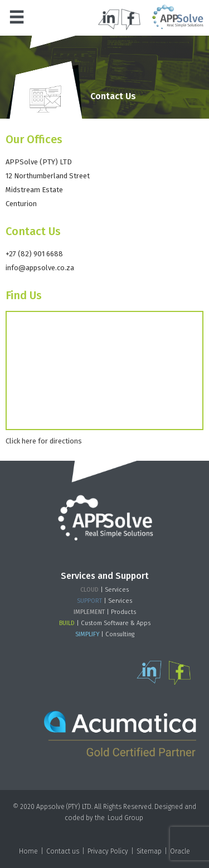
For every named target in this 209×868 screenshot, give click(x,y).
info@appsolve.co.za (40, 268)
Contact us (63, 851)
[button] (17, 17)
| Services (104, 590)
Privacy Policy (108, 851)
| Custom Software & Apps (105, 623)
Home (28, 851)
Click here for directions (44, 441)
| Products (105, 612)
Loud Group (125, 818)
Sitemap (149, 851)
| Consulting (105, 634)
